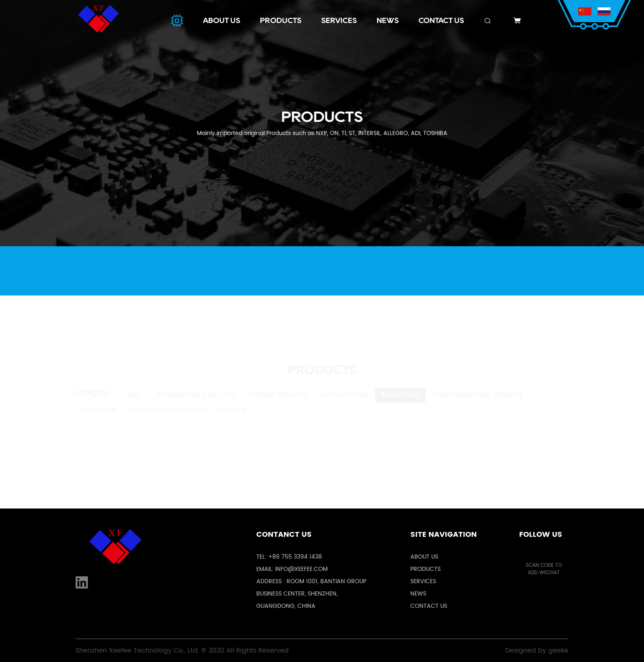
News (418, 594)
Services (423, 581)
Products (425, 569)
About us (424, 557)
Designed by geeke (537, 651)
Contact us (429, 606)
